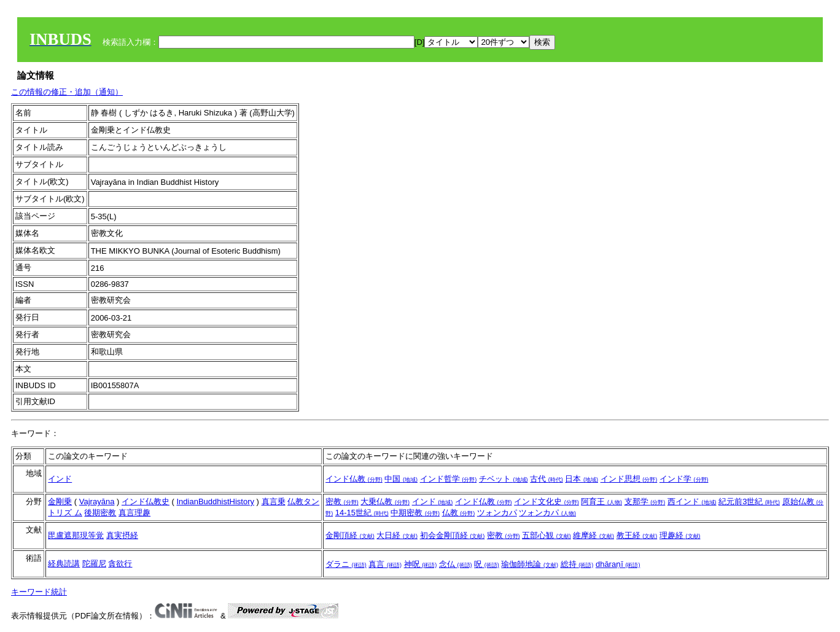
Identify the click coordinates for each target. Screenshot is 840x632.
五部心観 (546, 535)
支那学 (645, 501)
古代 (546, 479)
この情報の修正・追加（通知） (67, 92)
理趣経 (680, 535)
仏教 (459, 513)
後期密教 (100, 513)
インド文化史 (546, 501)
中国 (401, 479)
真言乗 (274, 501)
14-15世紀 (362, 513)
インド (60, 479)
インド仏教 (354, 479)
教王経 (637, 535)
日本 (581, 479)
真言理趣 (134, 513)
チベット (504, 479)
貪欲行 (120, 564)
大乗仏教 (385, 501)
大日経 (397, 535)
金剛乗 (60, 501)
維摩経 (593, 535)
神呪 (421, 564)
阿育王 (601, 501)
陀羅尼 (94, 564)
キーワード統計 (39, 592)
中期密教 (415, 513)
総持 (577, 564)
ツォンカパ (497, 513)
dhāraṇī (618, 564)
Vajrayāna (97, 501)
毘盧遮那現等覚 (76, 535)
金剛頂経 (350, 535)
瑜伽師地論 (530, 564)
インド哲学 (449, 479)
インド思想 (629, 479)
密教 (342, 501)
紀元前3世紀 (749, 501)
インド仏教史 (146, 501)
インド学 (684, 479)
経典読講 (64, 564)
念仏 (456, 564)
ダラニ (346, 564)
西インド (692, 501)
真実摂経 (122, 535)
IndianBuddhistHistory (216, 501)
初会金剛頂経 (453, 535)
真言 (385, 564)
